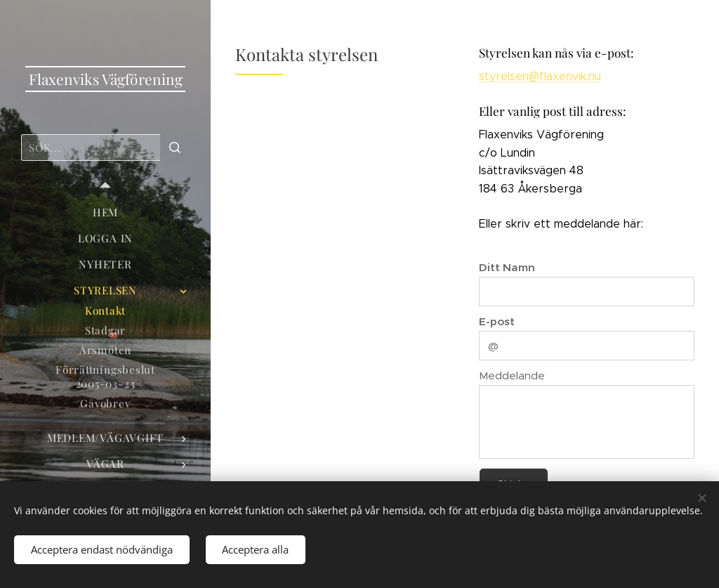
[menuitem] (105, 213)
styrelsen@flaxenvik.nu (540, 76)
